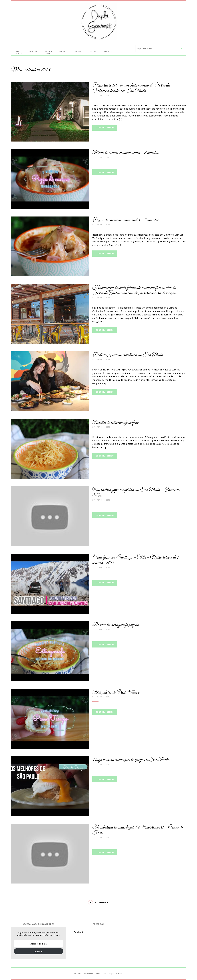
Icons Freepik (109, 974)
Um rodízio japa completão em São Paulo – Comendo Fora (136, 493)
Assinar (39, 951)
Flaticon (119, 974)
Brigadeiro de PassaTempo (116, 692)
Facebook (99, 924)
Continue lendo (105, 128)
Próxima (103, 902)
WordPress (88, 974)
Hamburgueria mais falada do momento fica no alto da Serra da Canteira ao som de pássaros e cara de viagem (134, 290)
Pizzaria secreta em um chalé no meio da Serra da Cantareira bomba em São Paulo (131, 88)
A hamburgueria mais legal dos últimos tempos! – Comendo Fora (138, 830)
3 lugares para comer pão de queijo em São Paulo (131, 760)
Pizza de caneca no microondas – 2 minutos (125, 153)
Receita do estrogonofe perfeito (116, 423)
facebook (79, 932)
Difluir (97, 974)
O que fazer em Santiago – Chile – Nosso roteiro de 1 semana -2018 (136, 560)
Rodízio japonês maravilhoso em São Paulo (128, 355)
